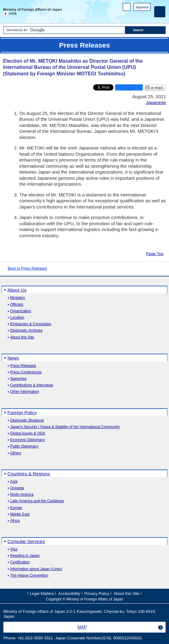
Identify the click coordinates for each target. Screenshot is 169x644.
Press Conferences (26, 372)
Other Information (25, 392)
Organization (21, 311)
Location (17, 318)
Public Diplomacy (24, 446)
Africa (15, 521)
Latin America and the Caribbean (37, 501)
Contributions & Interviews (32, 385)
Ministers (18, 298)
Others (16, 453)
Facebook (131, 16)
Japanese (142, 7)
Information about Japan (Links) (36, 569)
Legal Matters (42, 593)
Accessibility (69, 593)
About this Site (22, 337)
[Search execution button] (146, 30)
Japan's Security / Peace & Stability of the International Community (65, 427)
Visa (14, 549)
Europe (16, 508)
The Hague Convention (29, 576)
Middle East (20, 514)
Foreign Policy (22, 412)
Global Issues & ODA (28, 434)
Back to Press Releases (27, 268)
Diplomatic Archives (26, 331)
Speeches (18, 379)
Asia (14, 482)
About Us (17, 290)
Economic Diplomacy (27, 440)
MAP (82, 627)
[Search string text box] (64, 30)
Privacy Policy (97, 593)
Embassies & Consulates (31, 324)
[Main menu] (160, 12)
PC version (127, 8)
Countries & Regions (29, 474)
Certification (20, 562)
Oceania (17, 488)
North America (22, 495)
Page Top (155, 254)
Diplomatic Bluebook (27, 421)
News (13, 358)
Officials (17, 305)
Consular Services (26, 541)
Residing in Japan (25, 556)
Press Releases (23, 366)
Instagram (139, 16)
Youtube (147, 16)
